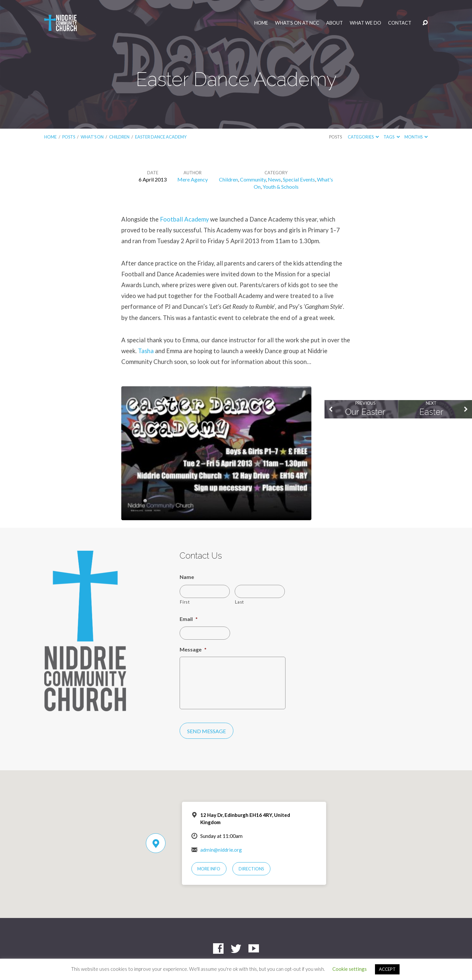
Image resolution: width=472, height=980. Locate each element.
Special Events (299, 179)
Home (261, 23)
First (185, 602)
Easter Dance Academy (161, 137)
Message (193, 649)
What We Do (365, 23)
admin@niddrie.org (221, 850)
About (334, 23)
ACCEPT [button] (387, 969)
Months (416, 137)
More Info (209, 869)
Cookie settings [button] (350, 969)
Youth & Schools (281, 187)
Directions (251, 869)
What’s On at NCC (297, 23)
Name (187, 577)
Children (119, 137)
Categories (363, 137)
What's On (92, 137)
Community (253, 179)
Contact (400, 23)
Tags (392, 137)
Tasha (146, 351)
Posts (69, 137)
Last (239, 602)
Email (189, 619)
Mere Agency (193, 179)
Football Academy (184, 219)
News (274, 179)
